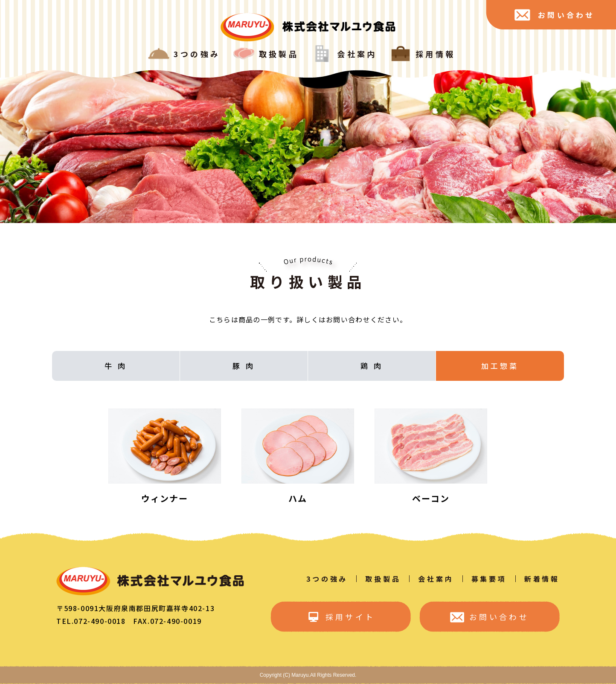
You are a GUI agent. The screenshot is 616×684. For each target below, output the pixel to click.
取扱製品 (383, 579)
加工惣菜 (500, 366)
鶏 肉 (372, 366)
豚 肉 (244, 366)
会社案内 (436, 579)
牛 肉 (116, 366)
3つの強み (327, 579)
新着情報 (542, 579)
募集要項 (489, 579)
